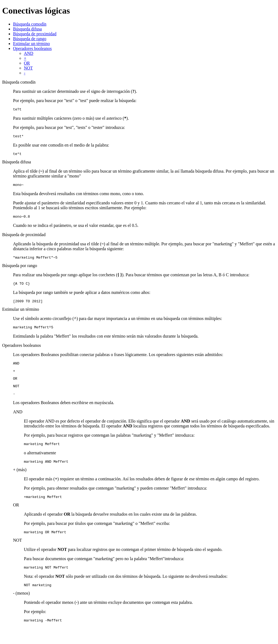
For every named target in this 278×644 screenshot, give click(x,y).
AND (29, 53)
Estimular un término (31, 44)
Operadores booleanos (32, 48)
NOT (28, 68)
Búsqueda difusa (27, 29)
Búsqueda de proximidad (35, 34)
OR (27, 63)
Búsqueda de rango (30, 39)
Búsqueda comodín (30, 24)
